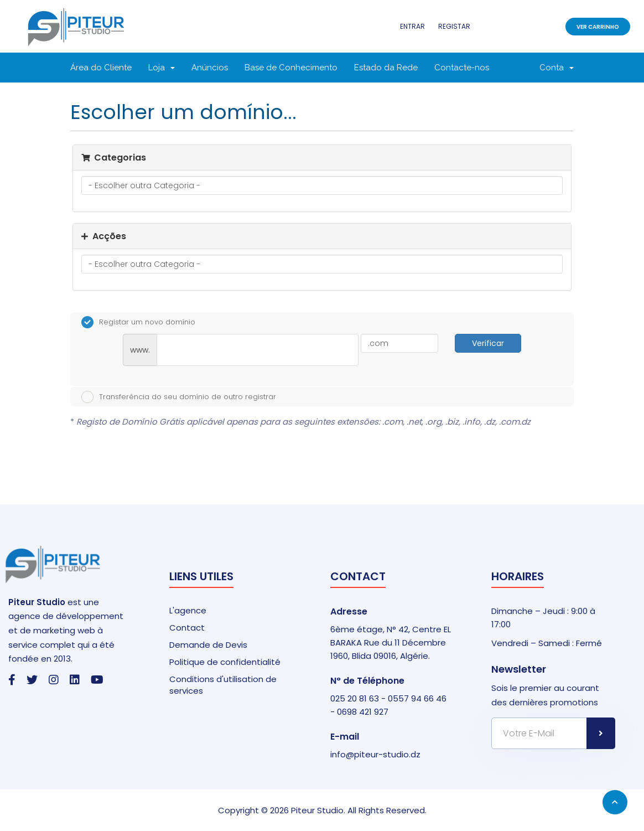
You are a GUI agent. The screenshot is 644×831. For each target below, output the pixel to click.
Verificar (488, 343)
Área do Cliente (101, 68)
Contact (187, 628)
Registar (454, 26)
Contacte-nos (462, 68)
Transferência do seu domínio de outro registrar (179, 397)
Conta (557, 68)
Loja (162, 68)
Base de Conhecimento (291, 68)
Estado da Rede (386, 68)
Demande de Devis (208, 645)
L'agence (188, 610)
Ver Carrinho (598, 27)
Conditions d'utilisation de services (223, 685)
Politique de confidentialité (225, 662)
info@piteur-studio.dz (375, 754)
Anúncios (210, 68)
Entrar (412, 26)
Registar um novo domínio (138, 322)
